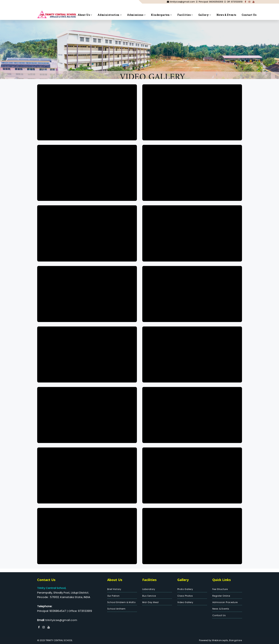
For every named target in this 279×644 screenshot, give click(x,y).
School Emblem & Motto (121, 602)
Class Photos (185, 596)
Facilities (185, 15)
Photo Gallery (185, 589)
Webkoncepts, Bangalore (227, 640)
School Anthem (116, 609)
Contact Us (249, 15)
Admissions (136, 15)
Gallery (205, 15)
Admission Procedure (225, 602)
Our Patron (113, 596)
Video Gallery (185, 602)
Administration (110, 15)
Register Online (221, 596)
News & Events (226, 15)
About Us (85, 15)
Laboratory (149, 589)
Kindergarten (161, 15)
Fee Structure (220, 589)
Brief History (114, 589)
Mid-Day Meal (151, 602)
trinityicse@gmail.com (61, 620)
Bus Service (149, 596)
